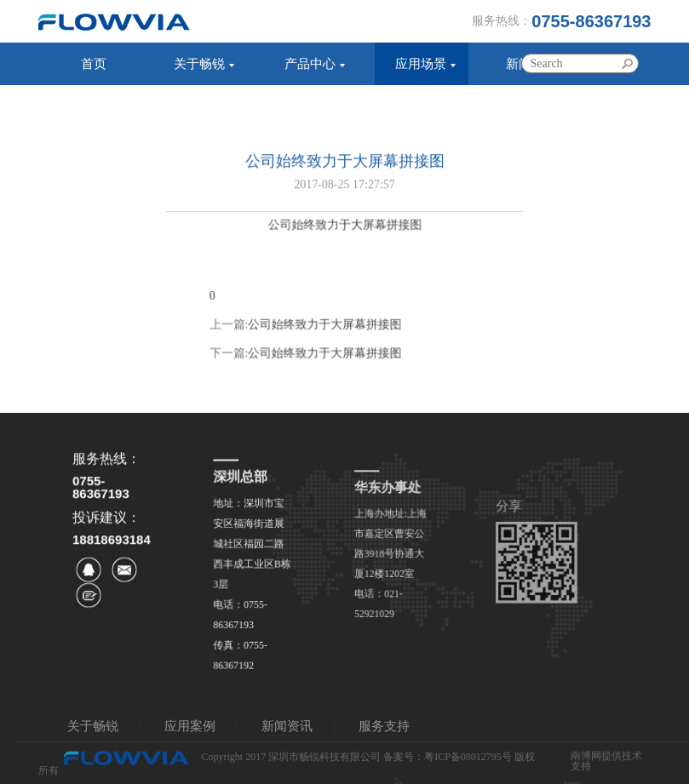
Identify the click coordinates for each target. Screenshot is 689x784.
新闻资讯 (287, 726)
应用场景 (421, 64)
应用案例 (190, 726)
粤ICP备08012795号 (468, 758)
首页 (94, 64)
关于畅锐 (199, 64)
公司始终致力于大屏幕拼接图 (325, 338)
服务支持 (89, 106)
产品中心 (310, 64)
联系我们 (199, 106)
